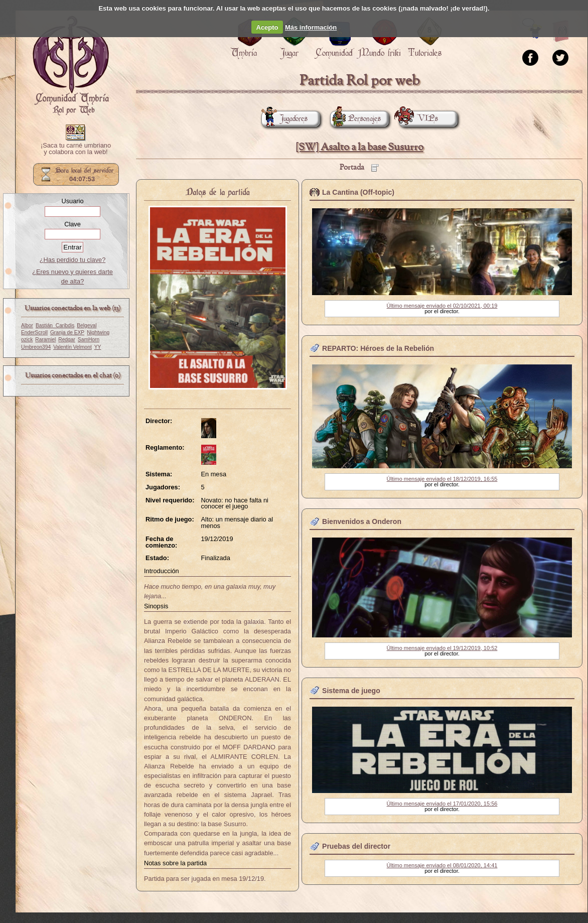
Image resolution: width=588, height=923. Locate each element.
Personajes (355, 119)
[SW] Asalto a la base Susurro (359, 147)
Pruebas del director (356, 846)
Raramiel (45, 340)
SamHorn (89, 340)
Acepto (267, 27)
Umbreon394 (36, 347)
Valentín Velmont (72, 347)
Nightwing (98, 333)
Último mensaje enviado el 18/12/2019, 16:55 (442, 479)
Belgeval (87, 325)
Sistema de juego (351, 691)
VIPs (418, 119)
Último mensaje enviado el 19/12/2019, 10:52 (442, 648)
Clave (72, 224)
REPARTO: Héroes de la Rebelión (378, 348)
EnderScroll (34, 333)
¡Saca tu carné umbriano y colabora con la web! (76, 149)
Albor (27, 325)
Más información (311, 27)
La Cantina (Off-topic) (358, 192)
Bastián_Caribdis (55, 325)
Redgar (67, 340)
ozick (27, 340)
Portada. (71, 66)
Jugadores (284, 119)
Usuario (72, 201)
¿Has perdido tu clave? (73, 260)
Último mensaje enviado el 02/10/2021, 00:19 (442, 306)
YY (98, 347)
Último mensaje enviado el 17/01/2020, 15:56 (442, 804)
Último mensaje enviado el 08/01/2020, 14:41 (442, 865)
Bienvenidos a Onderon (362, 521)
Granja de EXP (67, 333)
